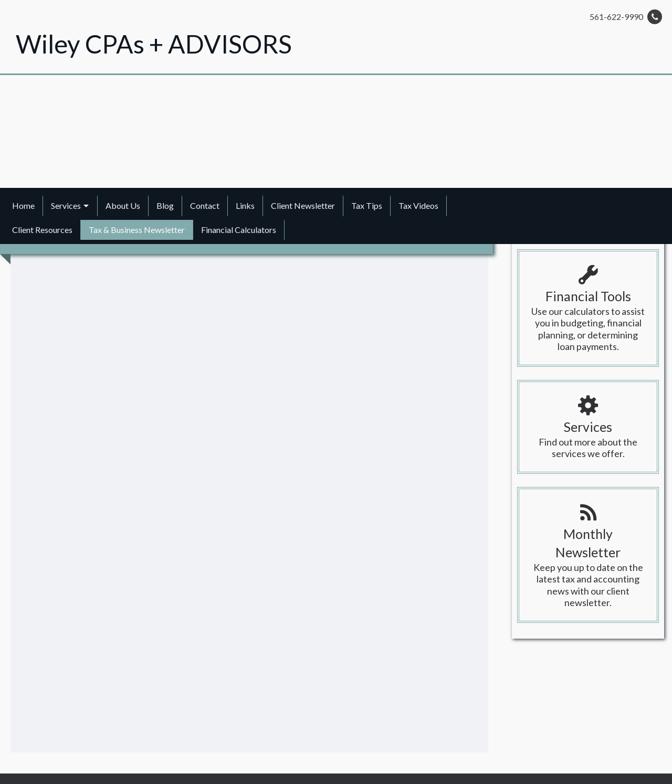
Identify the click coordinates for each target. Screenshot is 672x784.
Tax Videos (418, 205)
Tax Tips (367, 205)
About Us (123, 205)
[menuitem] (24, 206)
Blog (165, 205)
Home (23, 205)
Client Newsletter (303, 205)
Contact (205, 205)
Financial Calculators (239, 230)
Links (245, 205)
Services (66, 205)
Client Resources (42, 230)
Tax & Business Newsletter (137, 230)
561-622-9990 (626, 17)
